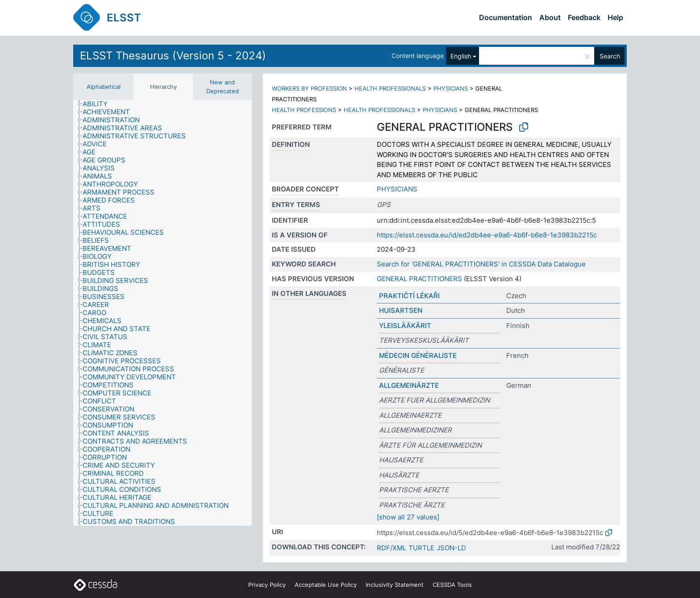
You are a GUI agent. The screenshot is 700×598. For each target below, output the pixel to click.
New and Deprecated (223, 87)
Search (610, 56)
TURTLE (421, 548)
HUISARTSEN (401, 310)
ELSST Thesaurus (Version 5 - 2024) (173, 56)
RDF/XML (392, 548)
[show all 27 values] (408, 517)
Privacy (267, 585)
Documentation (506, 17)
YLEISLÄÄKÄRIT (405, 326)
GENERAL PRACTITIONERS (419, 279)
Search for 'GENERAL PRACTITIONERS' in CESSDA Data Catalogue (481, 264)
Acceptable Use (326, 585)
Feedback (584, 17)
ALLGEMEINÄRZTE (409, 385)
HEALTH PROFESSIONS (304, 110)
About (550, 17)
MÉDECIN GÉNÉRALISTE (418, 355)
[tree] (162, 313)
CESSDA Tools (452, 585)
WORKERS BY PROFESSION (309, 88)
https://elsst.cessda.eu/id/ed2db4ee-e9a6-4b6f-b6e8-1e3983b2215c (487, 235)
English (461, 56)
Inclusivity (395, 585)
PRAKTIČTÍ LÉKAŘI (409, 296)
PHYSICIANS (451, 88)
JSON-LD (451, 548)
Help (615, 17)
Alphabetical (104, 87)
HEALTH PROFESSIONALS (390, 88)
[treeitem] (99, 104)
